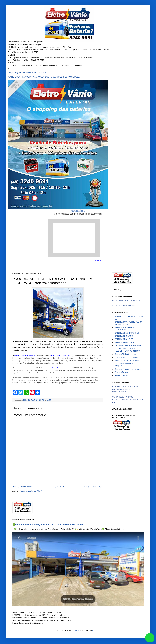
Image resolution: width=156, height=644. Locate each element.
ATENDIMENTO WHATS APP (124, 306)
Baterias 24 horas (122, 372)
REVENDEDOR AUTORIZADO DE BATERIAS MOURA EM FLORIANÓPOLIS (126, 389)
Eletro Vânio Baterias (25, 356)
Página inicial (58, 487)
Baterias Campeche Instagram (127, 360)
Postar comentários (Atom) (31, 491)
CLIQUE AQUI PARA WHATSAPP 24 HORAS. (27, 72)
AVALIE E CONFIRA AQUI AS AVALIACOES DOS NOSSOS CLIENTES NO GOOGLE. (44, 77)
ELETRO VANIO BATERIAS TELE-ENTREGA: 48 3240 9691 (128, 350)
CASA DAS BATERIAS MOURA (128, 345)
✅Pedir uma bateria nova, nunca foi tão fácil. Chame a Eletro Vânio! (48, 524)
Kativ (77, 630)
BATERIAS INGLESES (124, 342)
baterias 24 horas (122, 375)
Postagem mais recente (23, 487)
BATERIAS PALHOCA (124, 339)
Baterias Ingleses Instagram (126, 357)
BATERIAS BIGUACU (124, 336)
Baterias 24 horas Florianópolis (128, 369)
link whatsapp (150, 638)
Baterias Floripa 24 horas (125, 354)
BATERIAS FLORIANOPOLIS (127, 333)
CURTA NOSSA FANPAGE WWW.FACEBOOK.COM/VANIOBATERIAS (128, 400)
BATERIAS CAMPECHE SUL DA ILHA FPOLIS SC (128, 323)
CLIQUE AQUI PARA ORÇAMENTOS (127, 300)
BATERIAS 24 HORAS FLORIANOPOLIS (124, 329)
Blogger (95, 630)
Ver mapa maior (97, 260)
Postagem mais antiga (93, 487)
